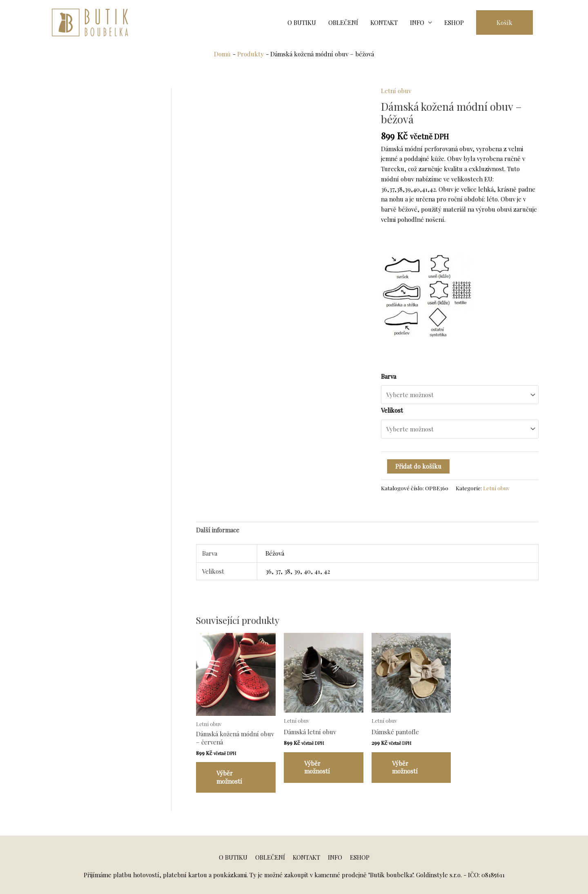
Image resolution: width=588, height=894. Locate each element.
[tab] (218, 530)
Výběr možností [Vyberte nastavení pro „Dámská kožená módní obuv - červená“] (229, 777)
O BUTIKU (302, 22)
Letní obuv (396, 91)
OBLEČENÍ (343, 22)
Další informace (218, 530)
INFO (417, 22)
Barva (389, 376)
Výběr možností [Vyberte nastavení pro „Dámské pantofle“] (405, 767)
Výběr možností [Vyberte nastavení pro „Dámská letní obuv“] (317, 767)
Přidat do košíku (418, 466)
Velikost (392, 410)
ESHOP (454, 22)
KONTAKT (384, 22)
